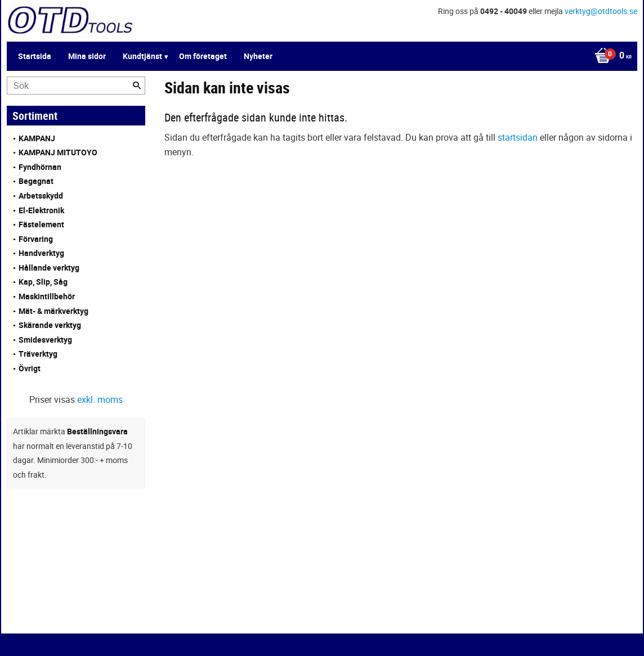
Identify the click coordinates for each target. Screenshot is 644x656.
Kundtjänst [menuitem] (142, 56)
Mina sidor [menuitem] (87, 56)
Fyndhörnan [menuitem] (40, 167)
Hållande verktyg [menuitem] (49, 268)
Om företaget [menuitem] (203, 56)
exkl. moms (100, 399)
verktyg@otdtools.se (601, 11)
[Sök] (137, 86)
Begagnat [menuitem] (36, 181)
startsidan (518, 137)
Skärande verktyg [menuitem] (50, 325)
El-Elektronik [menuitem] (41, 210)
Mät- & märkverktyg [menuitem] (53, 311)
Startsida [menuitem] (35, 56)
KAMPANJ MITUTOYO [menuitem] (58, 152)
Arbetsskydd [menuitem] (41, 196)
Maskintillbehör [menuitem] (47, 296)
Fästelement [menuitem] (41, 224)
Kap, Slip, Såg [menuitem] (43, 282)
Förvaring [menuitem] (36, 239)
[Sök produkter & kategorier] (76, 86)
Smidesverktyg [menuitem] (45, 340)
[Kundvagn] (610, 56)
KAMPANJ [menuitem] (37, 138)
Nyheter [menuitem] (258, 56)
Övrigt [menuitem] (30, 368)
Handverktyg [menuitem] (41, 253)
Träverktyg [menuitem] (38, 354)
